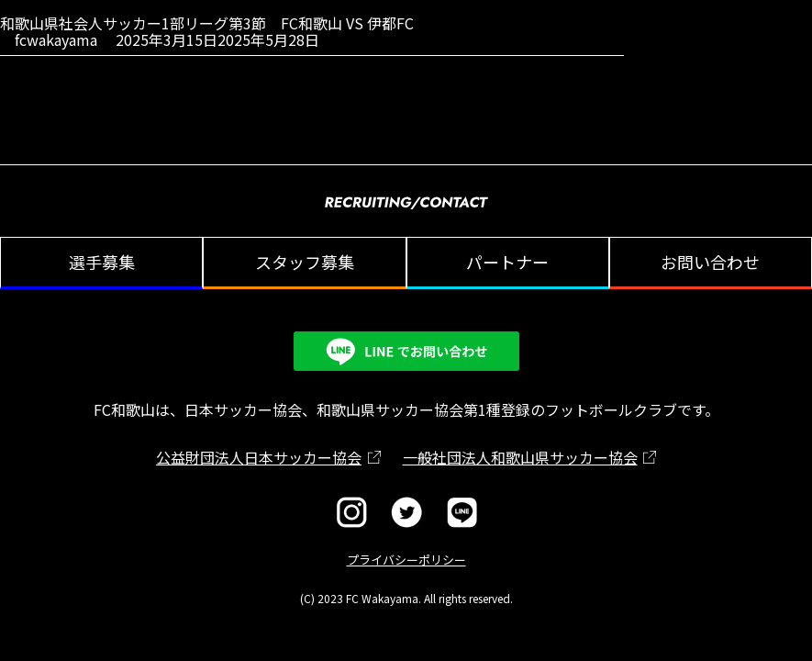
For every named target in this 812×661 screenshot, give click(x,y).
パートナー (507, 262)
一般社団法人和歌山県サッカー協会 (520, 457)
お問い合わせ (710, 262)
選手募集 (102, 262)
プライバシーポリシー (406, 560)
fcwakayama (56, 39)
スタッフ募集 (305, 262)
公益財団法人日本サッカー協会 (259, 457)
